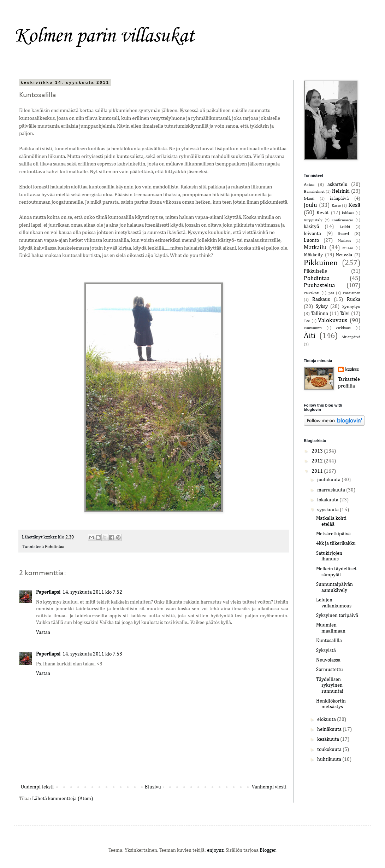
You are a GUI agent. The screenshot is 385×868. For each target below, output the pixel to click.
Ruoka (354, 299)
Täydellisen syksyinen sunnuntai (330, 686)
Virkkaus (343, 328)
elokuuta (327, 720)
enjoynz (215, 850)
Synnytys (351, 307)
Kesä (354, 205)
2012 (318, 461)
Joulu (310, 205)
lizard (343, 234)
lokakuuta (328, 500)
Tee (307, 321)
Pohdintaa (55, 547)
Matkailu (315, 248)
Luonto (311, 240)
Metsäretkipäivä (333, 534)
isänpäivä (339, 199)
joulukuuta (329, 480)
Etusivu (153, 787)
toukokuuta (330, 750)
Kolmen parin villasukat (104, 35)
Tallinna (320, 314)
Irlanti (309, 199)
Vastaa (43, 633)
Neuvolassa (328, 660)
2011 (318, 471)
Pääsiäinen (352, 293)
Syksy (322, 307)
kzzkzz (352, 370)
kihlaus (348, 213)
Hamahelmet (314, 191)
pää (331, 293)
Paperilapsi (48, 592)
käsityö (311, 227)
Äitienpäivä (351, 337)
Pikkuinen (321, 263)
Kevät (323, 213)
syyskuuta (328, 510)
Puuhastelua (319, 286)
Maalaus (344, 241)
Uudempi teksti (37, 787)
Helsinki (341, 191)
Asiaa (309, 185)
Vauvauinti (313, 328)
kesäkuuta (329, 739)
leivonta (312, 234)
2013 (318, 451)
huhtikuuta (330, 759)
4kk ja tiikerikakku (336, 543)
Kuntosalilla (329, 641)
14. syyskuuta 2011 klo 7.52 (92, 592)
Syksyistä (326, 651)
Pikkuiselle (315, 271)
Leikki (345, 227)
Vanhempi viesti (269, 787)
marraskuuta (332, 490)
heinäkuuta (330, 729)
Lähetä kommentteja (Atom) (63, 799)
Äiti (310, 336)
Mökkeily (313, 255)
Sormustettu (330, 670)
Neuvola (344, 255)
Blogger (268, 850)
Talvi (345, 314)
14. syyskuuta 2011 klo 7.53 (92, 654)
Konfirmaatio (342, 220)
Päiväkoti (312, 293)
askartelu (337, 185)
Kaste (336, 206)
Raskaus (321, 299)
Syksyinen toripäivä (337, 616)
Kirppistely (313, 220)
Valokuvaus (333, 321)
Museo (348, 248)
